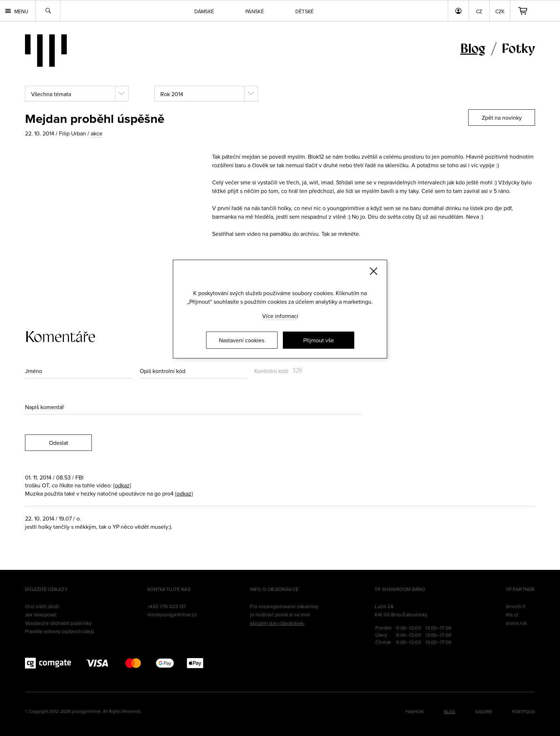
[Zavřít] (374, 271)
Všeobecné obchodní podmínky (58, 623)
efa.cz (512, 615)
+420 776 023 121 (167, 606)
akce (97, 133)
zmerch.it (516, 606)
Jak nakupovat (41, 615)
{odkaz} (122, 485)
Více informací (280, 316)
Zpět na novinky (502, 118)
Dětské (305, 11)
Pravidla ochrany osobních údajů (60, 631)
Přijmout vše (319, 340)
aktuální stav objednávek (277, 623)
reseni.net (516, 623)
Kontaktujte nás (169, 589)
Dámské (204, 11)
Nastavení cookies (242, 340)
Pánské (255, 11)
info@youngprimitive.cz (172, 615)
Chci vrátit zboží (42, 606)
